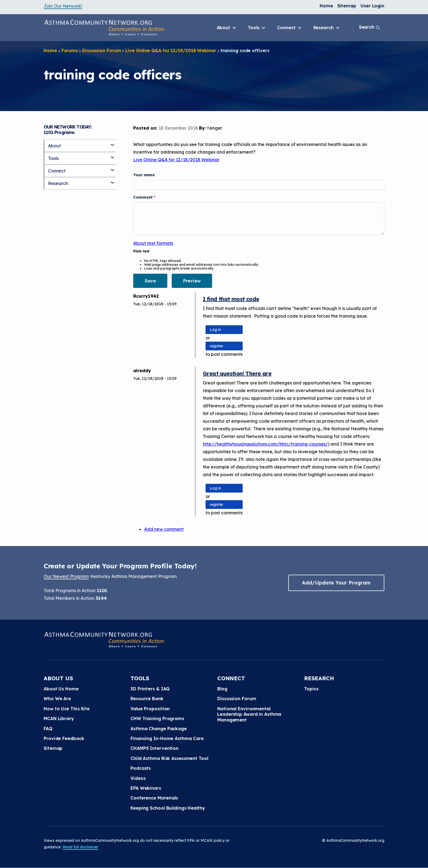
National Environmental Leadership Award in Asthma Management (249, 714)
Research (327, 28)
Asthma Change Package (159, 729)
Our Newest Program (66, 576)
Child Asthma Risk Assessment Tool (169, 758)
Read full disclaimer (80, 847)
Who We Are (57, 699)
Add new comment (164, 529)
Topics (311, 689)
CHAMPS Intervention (154, 748)
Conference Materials (154, 798)
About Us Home (61, 689)
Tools (257, 28)
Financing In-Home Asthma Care (167, 738)
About (227, 28)
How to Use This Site (67, 709)
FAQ (48, 729)
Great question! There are (237, 373)
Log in (215, 330)
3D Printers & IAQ (150, 689)
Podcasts (141, 768)
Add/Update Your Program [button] (336, 583)
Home (326, 6)
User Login (372, 6)
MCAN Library (59, 718)
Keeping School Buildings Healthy (168, 808)
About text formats (153, 243)
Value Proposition (150, 709)
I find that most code (231, 299)
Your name (144, 175)
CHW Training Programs (157, 718)
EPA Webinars (146, 788)
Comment (143, 197)
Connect (290, 28)
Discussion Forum (102, 50)
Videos (138, 778)
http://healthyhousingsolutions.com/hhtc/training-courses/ (265, 444)
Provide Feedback (64, 738)
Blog (222, 689)
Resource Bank (147, 699)
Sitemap (347, 6)
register (216, 346)
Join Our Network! (63, 6)
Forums (70, 50)
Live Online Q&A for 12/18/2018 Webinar (171, 50)
